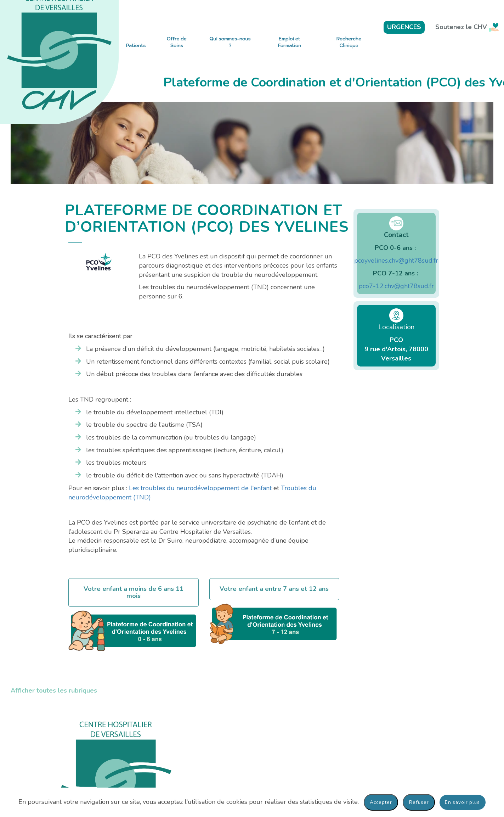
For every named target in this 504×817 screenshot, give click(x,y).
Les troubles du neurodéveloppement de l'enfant (200, 488)
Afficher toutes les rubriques (54, 690)
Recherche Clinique (349, 42)
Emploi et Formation (290, 42)
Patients (136, 46)
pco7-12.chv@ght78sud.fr (396, 286)
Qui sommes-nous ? (230, 42)
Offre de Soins (177, 42)
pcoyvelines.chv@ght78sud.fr (396, 261)
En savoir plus (462, 802)
